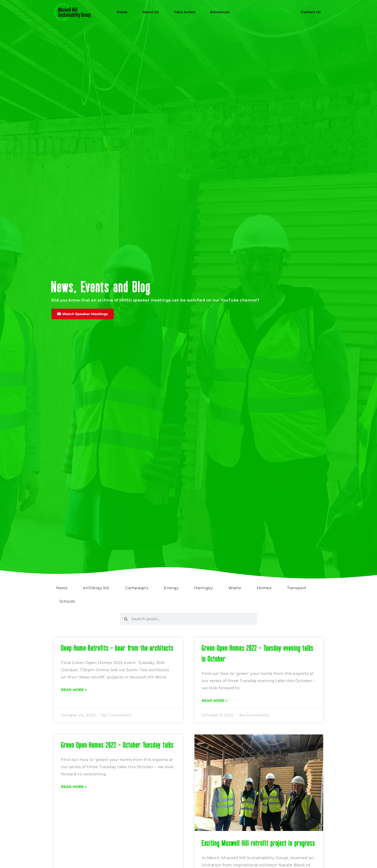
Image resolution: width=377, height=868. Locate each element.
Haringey (204, 588)
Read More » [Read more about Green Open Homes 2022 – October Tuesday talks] (74, 787)
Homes (264, 588)
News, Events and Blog (265, 12)
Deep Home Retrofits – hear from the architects (117, 648)
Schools (67, 601)
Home (122, 12)
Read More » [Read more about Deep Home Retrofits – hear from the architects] (74, 690)
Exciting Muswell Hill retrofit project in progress (258, 843)
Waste (235, 588)
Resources (220, 12)
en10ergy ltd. (96, 588)
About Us (151, 12)
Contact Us (311, 12)
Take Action (185, 12)
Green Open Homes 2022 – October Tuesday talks (117, 745)
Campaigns (137, 588)
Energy (171, 588)
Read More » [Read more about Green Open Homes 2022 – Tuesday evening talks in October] (215, 701)
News (62, 588)
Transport (297, 588)
